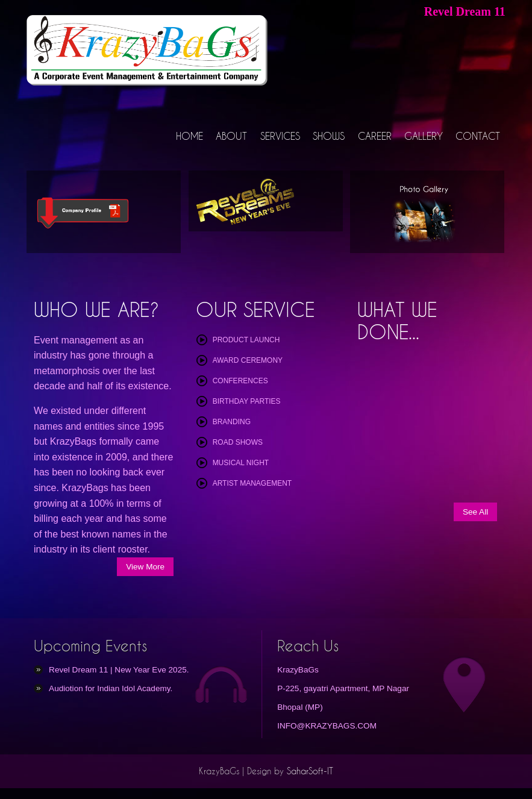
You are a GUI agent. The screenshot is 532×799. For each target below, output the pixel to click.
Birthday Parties (247, 401)
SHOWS (330, 135)
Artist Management (252, 483)
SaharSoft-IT (310, 771)
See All (475, 511)
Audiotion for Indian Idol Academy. (111, 688)
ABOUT (234, 135)
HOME (192, 135)
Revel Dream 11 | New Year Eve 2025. (119, 669)
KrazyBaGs (298, 669)
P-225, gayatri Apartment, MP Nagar (343, 688)
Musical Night (241, 462)
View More (145, 566)
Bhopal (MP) (300, 707)
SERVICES (281, 135)
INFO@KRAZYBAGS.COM (327, 725)
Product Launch (246, 339)
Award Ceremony (248, 360)
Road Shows (238, 442)
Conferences (240, 380)
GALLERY (424, 135)
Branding (232, 421)
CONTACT (478, 135)
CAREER (375, 135)
